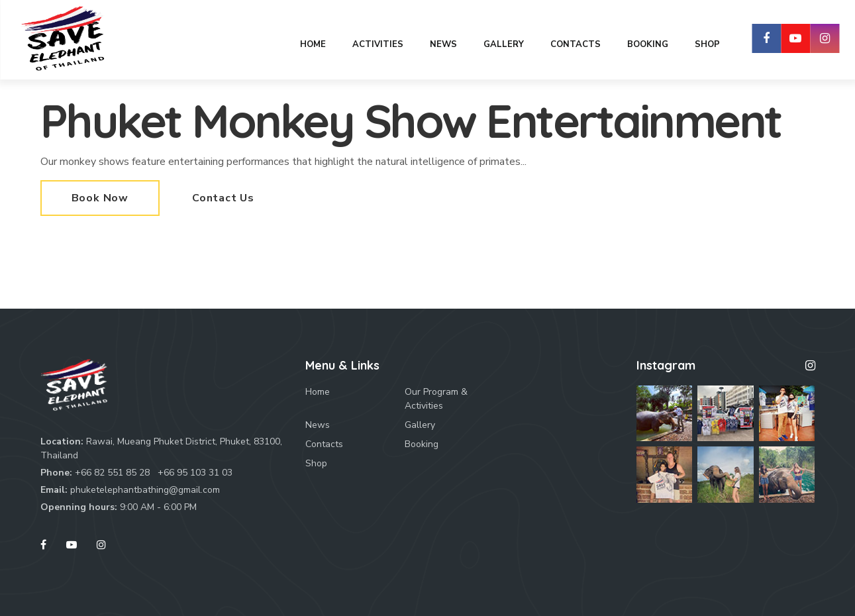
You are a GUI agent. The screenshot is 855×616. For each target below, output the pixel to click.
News (318, 425)
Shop (316, 463)
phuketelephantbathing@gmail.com (145, 490)
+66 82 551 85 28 (112, 473)
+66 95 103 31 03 (195, 473)
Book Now (100, 198)
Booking (422, 444)
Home (318, 392)
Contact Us (223, 198)
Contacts (324, 444)
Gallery (420, 425)
